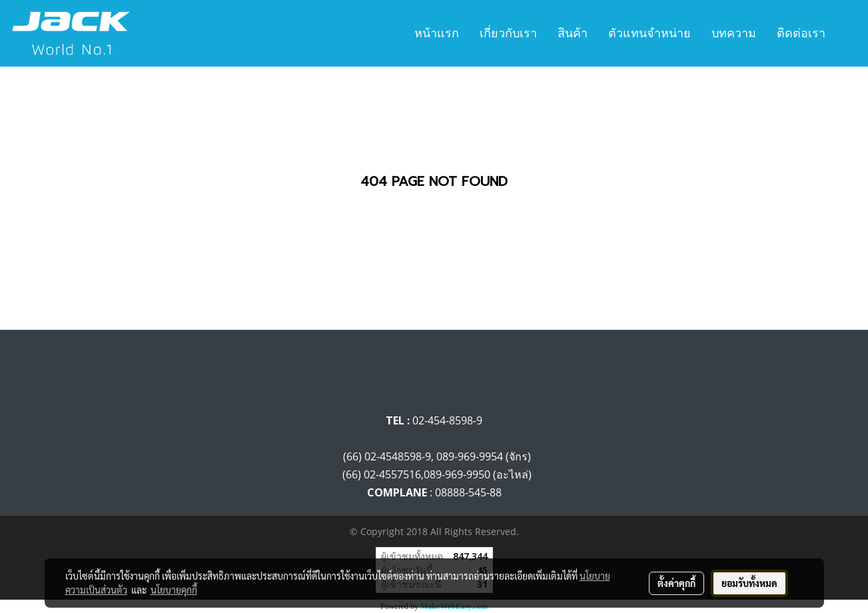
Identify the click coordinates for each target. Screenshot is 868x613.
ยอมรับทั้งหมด (749, 583)
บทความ (734, 33)
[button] (847, 33)
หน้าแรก (437, 33)
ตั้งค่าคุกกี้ (676, 583)
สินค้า (573, 33)
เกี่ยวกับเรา (508, 33)
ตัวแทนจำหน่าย (650, 33)
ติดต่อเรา (801, 33)
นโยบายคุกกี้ (174, 590)
